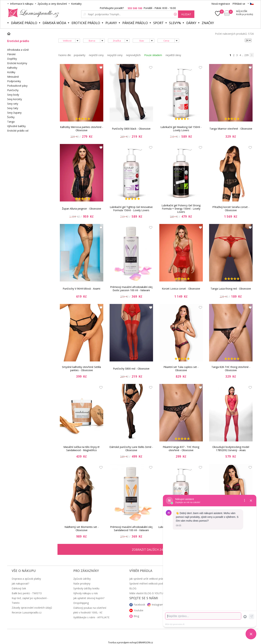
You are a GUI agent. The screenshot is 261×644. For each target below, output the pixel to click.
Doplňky (12, 59)
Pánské (11, 54)
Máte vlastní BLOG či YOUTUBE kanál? (152, 593)
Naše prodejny (82, 584)
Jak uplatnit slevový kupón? (89, 598)
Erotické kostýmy (17, 63)
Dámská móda (54, 23)
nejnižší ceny (96, 55)
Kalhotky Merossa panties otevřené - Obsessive (82, 129)
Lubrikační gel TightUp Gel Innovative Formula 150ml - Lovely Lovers (131, 209)
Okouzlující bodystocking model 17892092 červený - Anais (231, 449)
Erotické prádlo (86, 23)
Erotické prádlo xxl (18, 131)
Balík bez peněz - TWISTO (27, 593)
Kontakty (76, 4)
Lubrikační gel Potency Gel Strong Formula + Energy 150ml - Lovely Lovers (181, 209)
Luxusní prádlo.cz (33, 13)
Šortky (11, 117)
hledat (186, 14)
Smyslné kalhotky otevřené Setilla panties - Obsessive (81, 369)
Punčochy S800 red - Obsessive (131, 369)
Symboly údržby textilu (86, 588)
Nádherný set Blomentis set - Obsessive (82, 529)
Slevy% (175, 23)
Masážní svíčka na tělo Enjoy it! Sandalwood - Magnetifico (81, 449)
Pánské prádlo (135, 23)
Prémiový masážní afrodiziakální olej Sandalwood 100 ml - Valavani (131, 529)
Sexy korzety (15, 99)
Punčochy (13, 90)
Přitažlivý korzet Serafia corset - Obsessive (231, 209)
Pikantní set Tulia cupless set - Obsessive (181, 369)
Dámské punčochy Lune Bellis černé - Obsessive (131, 449)
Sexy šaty (13, 108)
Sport (158, 23)
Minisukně (13, 77)
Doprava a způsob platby (26, 579)
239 (246, 55)
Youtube (138, 610)
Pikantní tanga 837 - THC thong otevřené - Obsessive (181, 449)
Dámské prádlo (24, 23)
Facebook (139, 605)
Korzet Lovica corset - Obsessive (181, 289)
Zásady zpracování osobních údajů (32, 608)
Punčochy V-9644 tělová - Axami (81, 289)
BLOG (133, 588)
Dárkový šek (19, 588)
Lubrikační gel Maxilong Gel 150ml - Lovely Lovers (181, 129)
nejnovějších (133, 55)
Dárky (191, 23)
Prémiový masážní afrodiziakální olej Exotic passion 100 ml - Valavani (131, 289)
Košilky (11, 72)
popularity (80, 55)
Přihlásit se (239, 4)
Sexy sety (13, 104)
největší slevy (173, 55)
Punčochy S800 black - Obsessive (131, 129)
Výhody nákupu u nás (86, 593)
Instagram (158, 605)
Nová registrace (221, 4)
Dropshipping (81, 603)
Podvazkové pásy (17, 86)
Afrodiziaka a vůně (18, 50)
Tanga (11, 122)
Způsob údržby (82, 579)
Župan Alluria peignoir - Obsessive (82, 209)
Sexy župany (14, 113)
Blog (136, 616)
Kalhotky (12, 68)
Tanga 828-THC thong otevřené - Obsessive (231, 369)
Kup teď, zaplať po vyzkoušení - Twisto (30, 600)
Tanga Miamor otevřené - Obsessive (231, 129)
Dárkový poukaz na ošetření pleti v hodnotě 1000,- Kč (90, 610)
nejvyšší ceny (115, 55)
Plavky (111, 23)
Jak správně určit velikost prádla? (148, 579)
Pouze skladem (153, 55)
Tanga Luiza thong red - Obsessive (231, 289)
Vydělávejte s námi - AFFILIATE (91, 617)
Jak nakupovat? (20, 584)
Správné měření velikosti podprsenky (151, 584)
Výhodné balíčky (16, 126)
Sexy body (13, 95)
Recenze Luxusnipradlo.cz (27, 612)
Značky (208, 23)
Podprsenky (14, 81)
